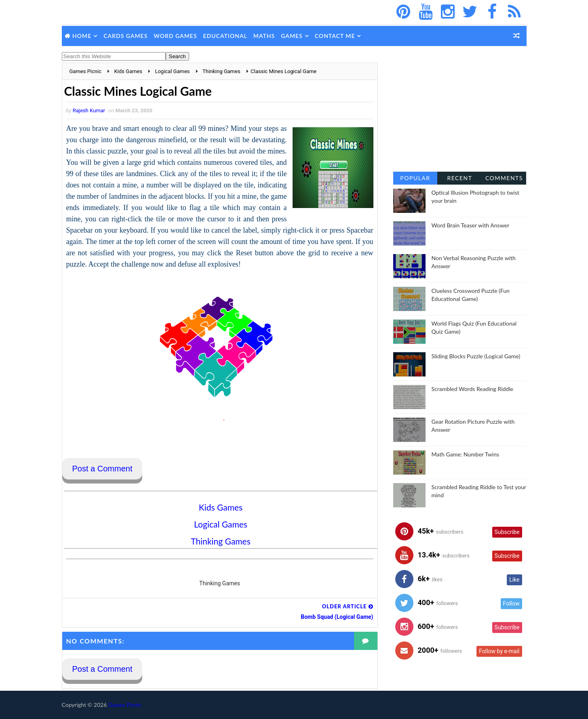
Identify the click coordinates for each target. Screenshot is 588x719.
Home (82, 36)
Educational (225, 36)
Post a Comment (102, 469)
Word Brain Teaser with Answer (471, 225)
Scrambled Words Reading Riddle (472, 389)
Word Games (175, 36)
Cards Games (125, 36)
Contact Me (335, 36)
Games (292, 36)
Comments (504, 178)
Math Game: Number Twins (466, 454)
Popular (415, 178)
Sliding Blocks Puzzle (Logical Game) (476, 356)
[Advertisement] (460, 113)
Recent (459, 178)
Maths (264, 36)
